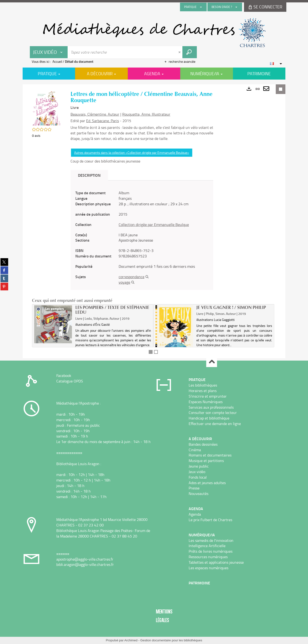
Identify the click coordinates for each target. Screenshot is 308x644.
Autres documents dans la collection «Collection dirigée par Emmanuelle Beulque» (132, 153)
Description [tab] (89, 175)
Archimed (131, 640)
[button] (46, 107)
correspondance (132, 277)
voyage (124, 282)
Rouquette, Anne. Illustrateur (146, 114)
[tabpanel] (142, 238)
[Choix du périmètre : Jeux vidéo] (49, 52)
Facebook (64, 375)
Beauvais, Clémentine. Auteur (95, 114)
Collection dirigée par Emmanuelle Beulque (154, 225)
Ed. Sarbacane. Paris (103, 121)
